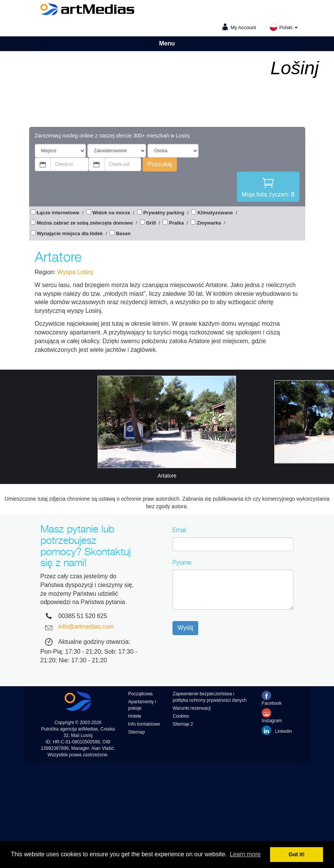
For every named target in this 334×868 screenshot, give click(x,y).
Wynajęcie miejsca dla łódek (70, 233)
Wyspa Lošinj (75, 272)
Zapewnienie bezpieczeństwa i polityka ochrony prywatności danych (209, 697)
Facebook (272, 698)
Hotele (135, 716)
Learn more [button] (245, 854)
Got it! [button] (297, 854)
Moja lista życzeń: (268, 187)
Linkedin (277, 730)
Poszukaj (160, 164)
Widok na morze (112, 213)
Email (179, 530)
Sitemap (137, 732)
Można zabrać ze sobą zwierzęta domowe (85, 223)
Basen (123, 233)
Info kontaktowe (144, 724)
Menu (167, 43)
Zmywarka (209, 223)
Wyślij (185, 628)
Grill (151, 223)
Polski (283, 27)
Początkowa (141, 694)
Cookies (181, 716)
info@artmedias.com (86, 627)
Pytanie (182, 562)
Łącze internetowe (58, 213)
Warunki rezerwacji (192, 708)
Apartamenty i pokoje (142, 705)
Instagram (272, 716)
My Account (243, 27)
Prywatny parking (164, 213)
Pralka (176, 223)
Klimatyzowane (215, 213)
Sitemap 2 (183, 724)
